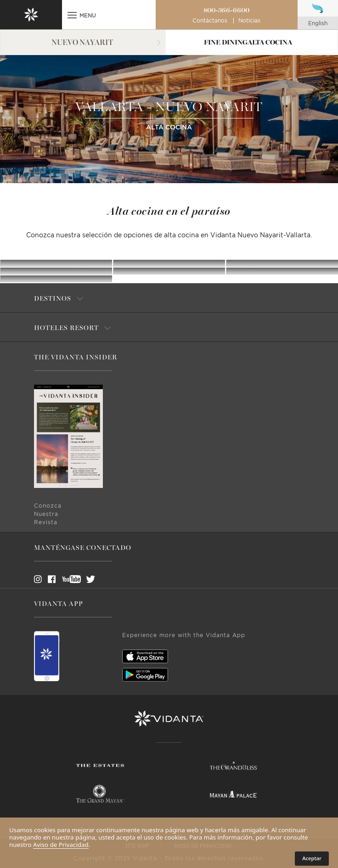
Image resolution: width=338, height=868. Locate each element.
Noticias (249, 21)
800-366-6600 (226, 10)
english (318, 23)
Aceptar (312, 858)
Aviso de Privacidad (61, 845)
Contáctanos (210, 21)
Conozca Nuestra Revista (48, 514)
